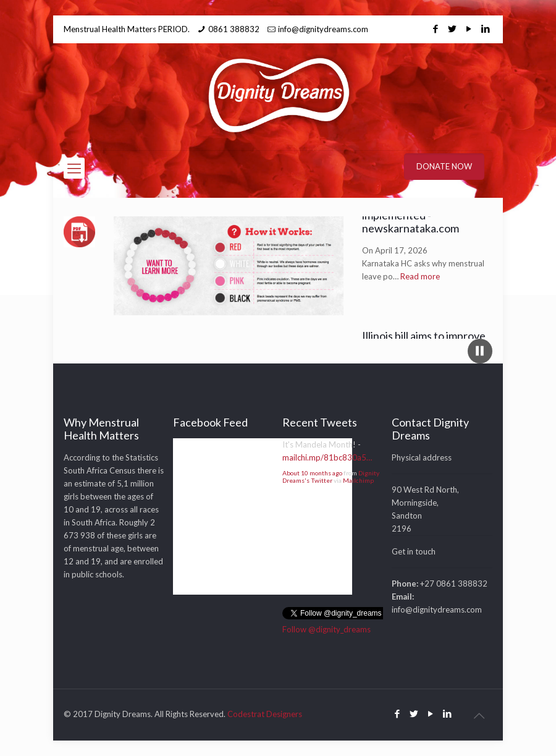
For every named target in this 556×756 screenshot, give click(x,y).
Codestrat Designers (265, 714)
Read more (420, 284)
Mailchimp (358, 480)
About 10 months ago (312, 473)
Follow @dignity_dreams (326, 629)
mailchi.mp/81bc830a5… (327, 457)
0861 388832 (234, 29)
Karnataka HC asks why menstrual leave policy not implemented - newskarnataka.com (425, 217)
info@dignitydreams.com (323, 29)
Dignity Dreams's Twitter (331, 477)
